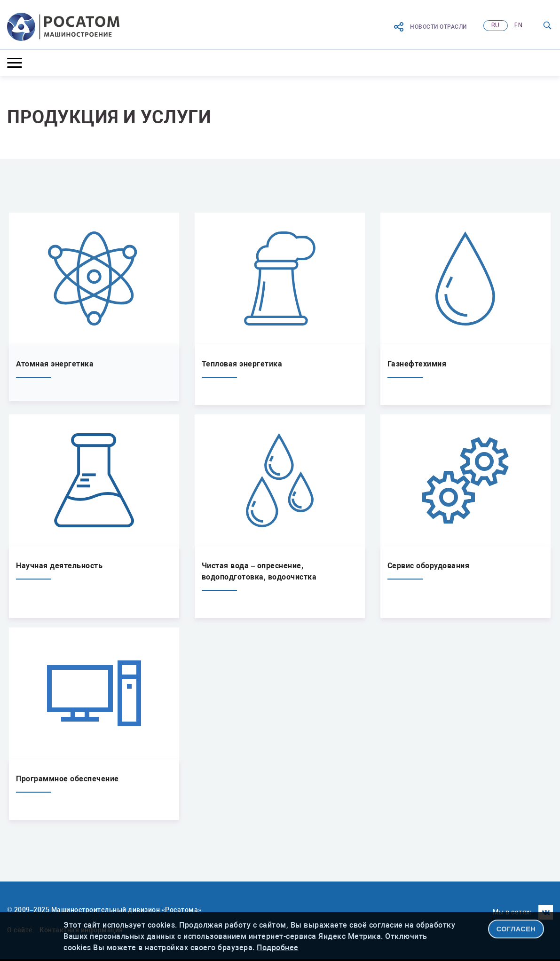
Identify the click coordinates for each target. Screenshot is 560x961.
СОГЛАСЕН (516, 929)
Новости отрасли (430, 27)
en (518, 26)
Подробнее (278, 948)
